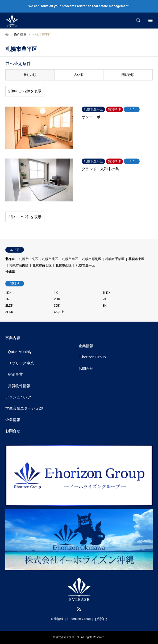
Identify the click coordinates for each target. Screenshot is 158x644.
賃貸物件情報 (19, 386)
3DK (57, 306)
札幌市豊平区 (85, 265)
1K (56, 293)
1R (7, 299)
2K (105, 299)
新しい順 (30, 75)
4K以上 (59, 312)
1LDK (107, 293)
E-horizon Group (92, 357)
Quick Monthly (20, 352)
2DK (57, 299)
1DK (8, 293)
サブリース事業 (21, 363)
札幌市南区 (70, 259)
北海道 (10, 259)
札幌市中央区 (28, 259)
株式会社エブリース (68, 637)
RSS (79, 609)
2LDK (9, 306)
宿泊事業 (15, 374)
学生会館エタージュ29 (24, 408)
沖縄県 (10, 272)
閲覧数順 (128, 75)
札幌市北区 (50, 259)
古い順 (79, 75)
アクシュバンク (18, 397)
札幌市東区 (136, 259)
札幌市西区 (64, 265)
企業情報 (13, 420)
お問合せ (13, 431)
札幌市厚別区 (92, 259)
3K (105, 306)
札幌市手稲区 (115, 259)
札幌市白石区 (42, 265)
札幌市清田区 (19, 265)
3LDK (9, 312)
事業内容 (13, 338)
